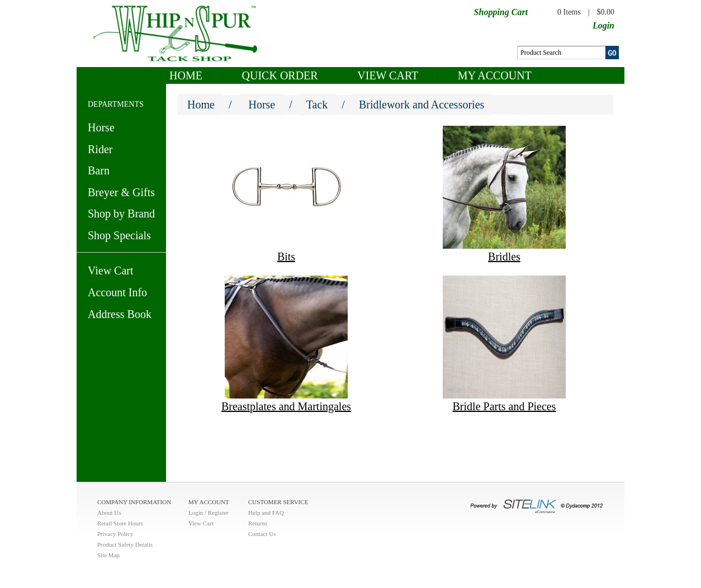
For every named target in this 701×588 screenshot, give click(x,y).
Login (603, 25)
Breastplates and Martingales (286, 406)
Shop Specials (119, 235)
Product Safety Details (125, 544)
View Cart (388, 75)
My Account (495, 75)
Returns (258, 523)
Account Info (117, 292)
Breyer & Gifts (121, 192)
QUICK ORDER (280, 75)
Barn (99, 170)
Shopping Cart (501, 12)
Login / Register (209, 513)
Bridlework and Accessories (421, 105)
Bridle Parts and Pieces (505, 406)
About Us (109, 513)
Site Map (108, 555)
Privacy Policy (115, 534)
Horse (101, 127)
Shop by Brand (121, 214)
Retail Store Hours (120, 523)
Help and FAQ (266, 513)
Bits (286, 257)
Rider (100, 149)
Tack (317, 105)
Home (186, 75)
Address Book (120, 314)
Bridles (504, 257)
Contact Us (262, 534)
